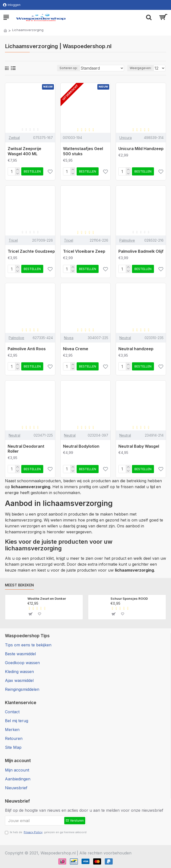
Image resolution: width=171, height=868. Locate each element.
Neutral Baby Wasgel (139, 446)
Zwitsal (14, 138)
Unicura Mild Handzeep (141, 149)
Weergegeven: (141, 68)
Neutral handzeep (136, 349)
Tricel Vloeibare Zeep (84, 251)
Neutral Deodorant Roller (26, 449)
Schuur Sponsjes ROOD (129, 598)
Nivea (69, 338)
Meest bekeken (19, 585)
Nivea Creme (76, 349)
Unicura (126, 138)
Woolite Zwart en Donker (47, 598)
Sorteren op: (69, 68)
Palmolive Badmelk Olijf (141, 251)
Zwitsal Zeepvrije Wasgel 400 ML (24, 151)
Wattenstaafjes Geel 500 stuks (83, 151)
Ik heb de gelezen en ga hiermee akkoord (46, 832)
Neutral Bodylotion (81, 446)
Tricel (13, 240)
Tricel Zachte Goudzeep (31, 251)
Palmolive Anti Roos (27, 349)
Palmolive (127, 240)
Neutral (125, 338)
